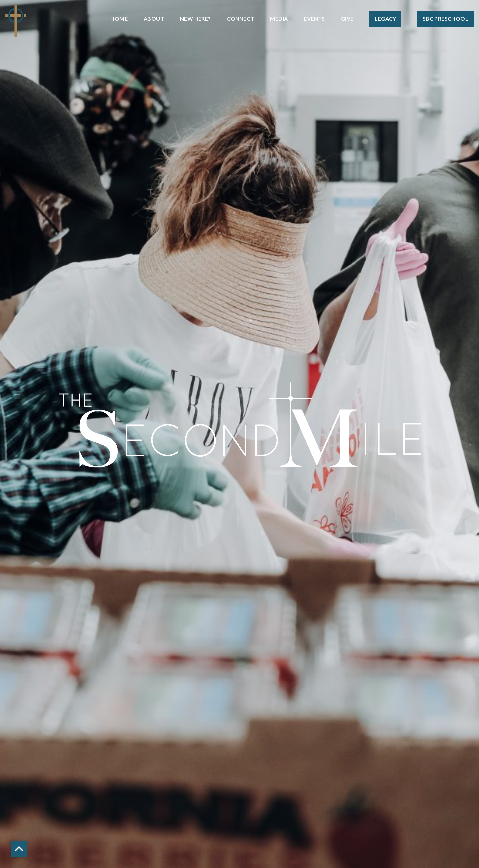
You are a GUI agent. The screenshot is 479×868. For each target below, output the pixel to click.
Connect (241, 19)
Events (314, 19)
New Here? (195, 19)
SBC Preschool (446, 18)
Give (347, 19)
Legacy (385, 18)
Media (279, 19)
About (154, 19)
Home (119, 19)
